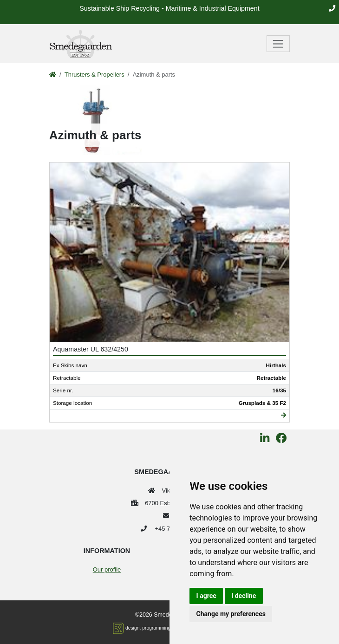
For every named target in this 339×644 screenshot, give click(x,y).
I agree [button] (206, 596)
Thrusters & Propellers (95, 75)
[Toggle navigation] (278, 44)
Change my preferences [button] (231, 614)
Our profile (107, 569)
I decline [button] (244, 596)
